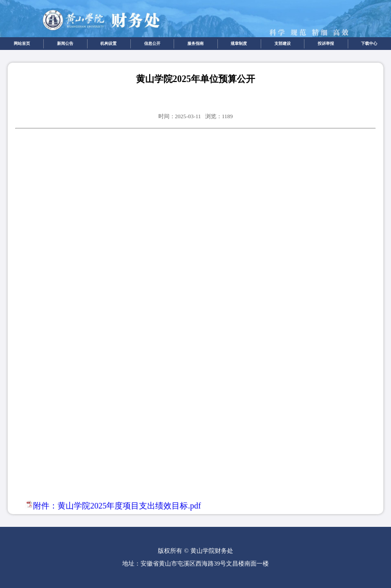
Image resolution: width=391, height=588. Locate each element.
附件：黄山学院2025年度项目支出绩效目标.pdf (117, 506)
